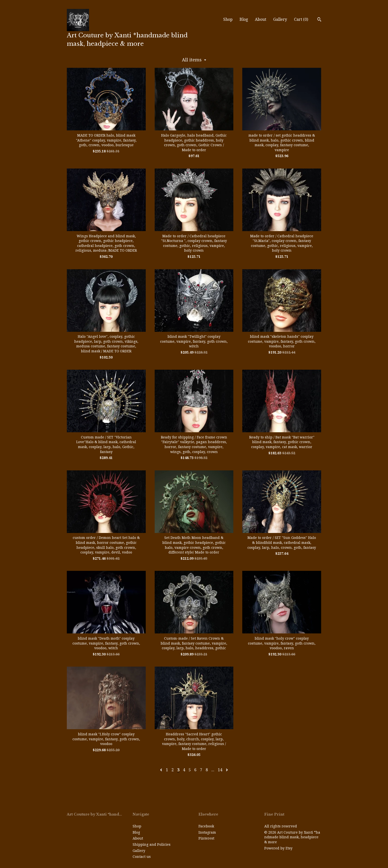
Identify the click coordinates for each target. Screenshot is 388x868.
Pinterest (206, 838)
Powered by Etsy (278, 848)
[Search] (319, 20)
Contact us (142, 857)
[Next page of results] (227, 770)
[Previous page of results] (162, 770)
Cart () (301, 19)
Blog (244, 19)
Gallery (280, 19)
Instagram (207, 832)
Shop (228, 19)
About (261, 19)
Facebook (206, 826)
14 (220, 770)
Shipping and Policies (152, 844)
